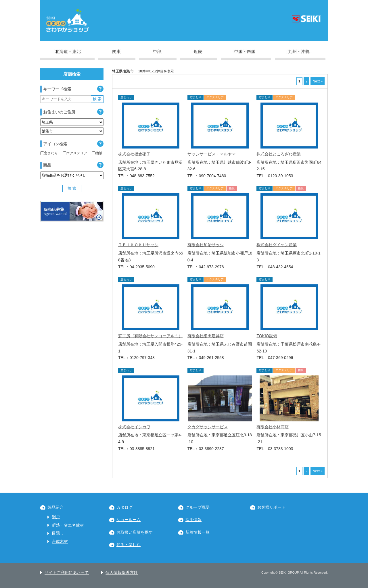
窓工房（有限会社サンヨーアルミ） (150, 336)
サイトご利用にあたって (67, 573)
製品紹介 (55, 507)
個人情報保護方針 (122, 573)
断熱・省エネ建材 (68, 525)
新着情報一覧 (198, 532)
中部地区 (158, 55)
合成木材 (60, 542)
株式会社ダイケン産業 (277, 245)
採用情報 (193, 520)
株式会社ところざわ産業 (279, 154)
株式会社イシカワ (134, 427)
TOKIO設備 (267, 336)
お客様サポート (271, 507)
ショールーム (129, 520)
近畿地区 (199, 55)
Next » (318, 81)
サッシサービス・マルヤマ (212, 154)
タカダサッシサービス (208, 427)
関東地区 (117, 55)
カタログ (124, 507)
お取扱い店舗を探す (135, 532)
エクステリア (75, 153)
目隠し (58, 533)
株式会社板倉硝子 (134, 154)
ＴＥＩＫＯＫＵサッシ (138, 245)
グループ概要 (198, 507)
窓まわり (49, 153)
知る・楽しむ (129, 545)
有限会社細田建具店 (206, 336)
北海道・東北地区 (67, 55)
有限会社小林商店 (273, 427)
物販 (97, 153)
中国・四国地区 (246, 55)
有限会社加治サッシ (206, 245)
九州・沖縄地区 (300, 55)
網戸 (56, 517)
